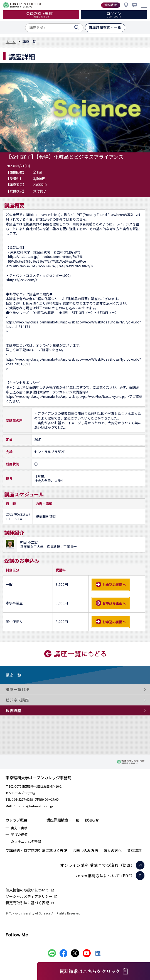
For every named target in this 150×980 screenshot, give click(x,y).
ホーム (11, 42)
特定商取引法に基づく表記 (27, 903)
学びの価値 (19, 834)
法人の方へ (113, 850)
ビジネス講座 (28, 700)
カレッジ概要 (16, 820)
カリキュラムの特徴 (26, 841)
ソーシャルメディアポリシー (29, 896)
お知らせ (92, 820)
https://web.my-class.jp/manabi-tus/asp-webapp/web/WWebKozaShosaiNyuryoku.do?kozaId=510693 (73, 362)
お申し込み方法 (85, 850)
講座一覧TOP (28, 689)
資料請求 (134, 850)
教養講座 (28, 711)
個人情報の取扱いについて (27, 890)
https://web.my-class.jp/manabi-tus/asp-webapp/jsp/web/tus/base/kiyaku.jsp (66, 396)
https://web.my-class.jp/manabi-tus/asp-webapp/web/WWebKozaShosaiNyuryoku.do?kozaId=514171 (73, 324)
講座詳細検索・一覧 (63, 820)
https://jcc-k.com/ (22, 280)
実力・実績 (19, 828)
